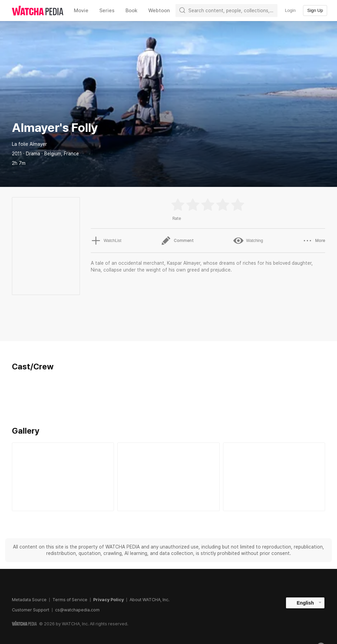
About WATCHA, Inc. (149, 600)
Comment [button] (177, 241)
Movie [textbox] (81, 11)
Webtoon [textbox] (159, 11)
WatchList (106, 241)
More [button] (314, 241)
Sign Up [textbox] (315, 10)
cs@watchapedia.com (77, 610)
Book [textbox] (131, 11)
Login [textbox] (290, 10)
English (306, 603)
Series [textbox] (107, 11)
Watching (248, 241)
